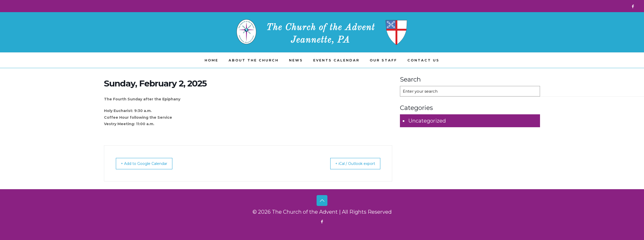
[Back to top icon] (322, 201)
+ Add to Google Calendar (149, 163)
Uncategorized (427, 121)
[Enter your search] (470, 91)
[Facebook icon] (633, 6)
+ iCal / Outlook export (351, 163)
